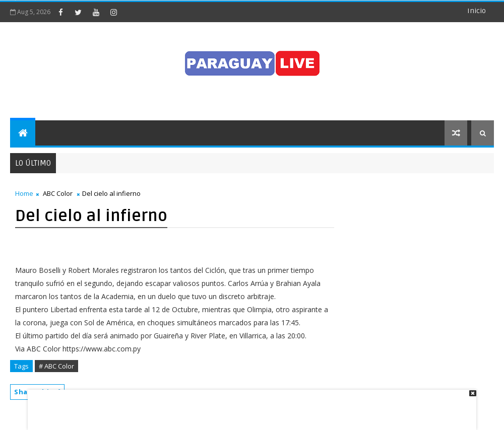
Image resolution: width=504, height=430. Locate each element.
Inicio (477, 11)
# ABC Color (56, 366)
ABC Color (58, 193)
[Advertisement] (248, 405)
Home (24, 193)
